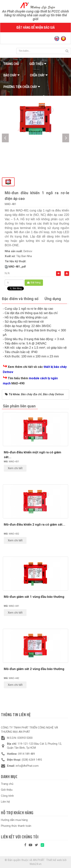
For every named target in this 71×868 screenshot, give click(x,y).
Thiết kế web (54, 860)
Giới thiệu (38, 64)
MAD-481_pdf (17, 267)
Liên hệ (5, 802)
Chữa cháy (39, 75)
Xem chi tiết (15, 468)
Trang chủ (7, 784)
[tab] (20, 299)
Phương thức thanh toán (16, 826)
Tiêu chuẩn (40, 98)
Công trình (7, 796)
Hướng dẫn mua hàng (14, 820)
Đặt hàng (34, 282)
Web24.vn (35, 864)
